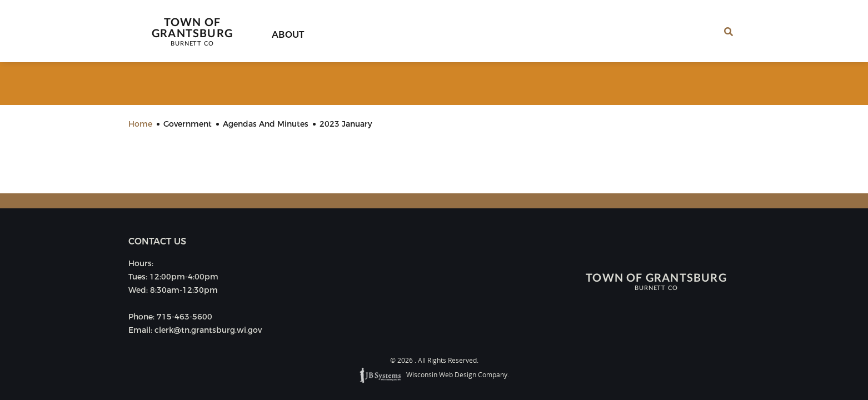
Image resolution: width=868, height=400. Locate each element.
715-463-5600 (184, 317)
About (288, 35)
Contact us (157, 241)
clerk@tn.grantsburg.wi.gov (208, 330)
